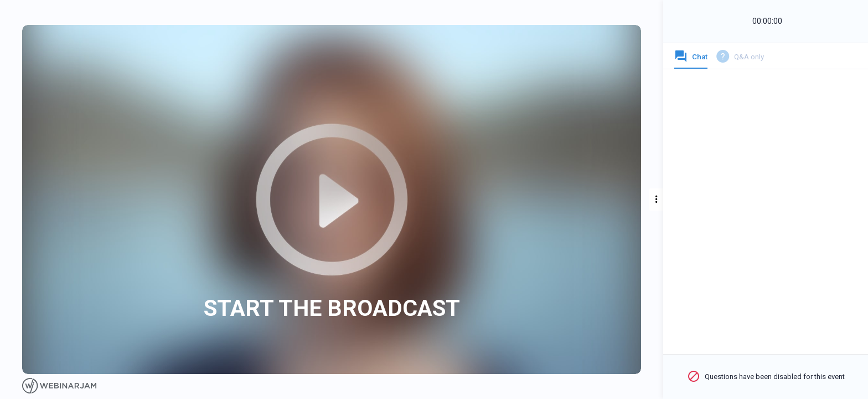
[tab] (691, 59)
